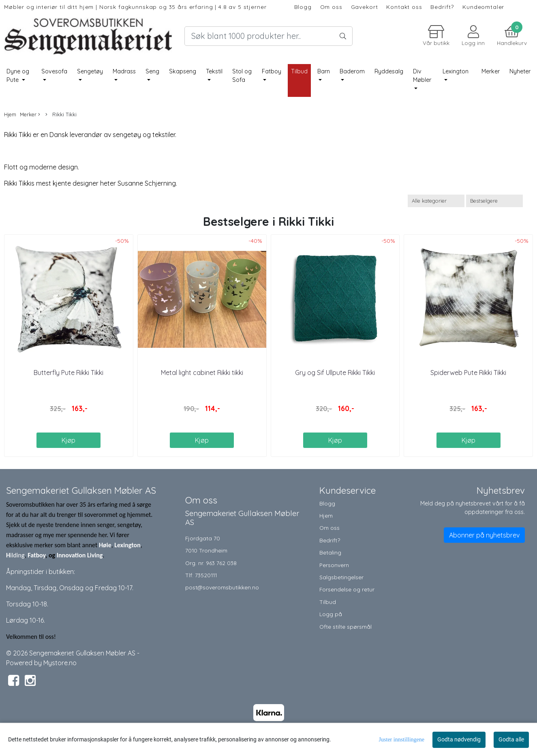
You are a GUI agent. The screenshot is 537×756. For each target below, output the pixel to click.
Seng (152, 71)
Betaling (330, 552)
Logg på (331, 614)
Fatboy (272, 71)
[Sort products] (494, 201)
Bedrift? (442, 7)
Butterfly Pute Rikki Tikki (68, 373)
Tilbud (328, 602)
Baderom (352, 71)
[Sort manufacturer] (436, 201)
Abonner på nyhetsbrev (484, 535)
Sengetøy (90, 71)
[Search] (268, 36)
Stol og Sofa (242, 76)
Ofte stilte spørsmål (346, 626)
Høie (105, 545)
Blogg (303, 7)
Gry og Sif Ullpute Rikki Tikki (335, 373)
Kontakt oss (404, 7)
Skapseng (183, 71)
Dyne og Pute (18, 76)
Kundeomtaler (483, 7)
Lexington (456, 71)
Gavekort (365, 7)
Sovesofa (54, 71)
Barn (324, 71)
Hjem (10, 114)
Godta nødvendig (459, 739)
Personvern (334, 565)
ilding (17, 555)
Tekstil (214, 71)
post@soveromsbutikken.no (222, 587)
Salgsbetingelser (341, 577)
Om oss (331, 7)
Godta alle (511, 739)
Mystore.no (60, 663)
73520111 (206, 575)
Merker (491, 71)
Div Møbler (422, 76)
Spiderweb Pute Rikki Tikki (468, 373)
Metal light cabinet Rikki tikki (202, 373)
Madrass (124, 71)
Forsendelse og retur (347, 589)
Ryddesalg (389, 71)
